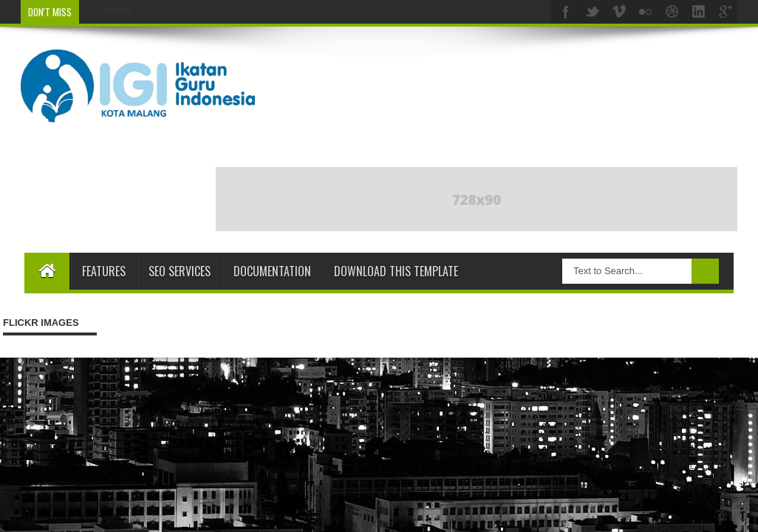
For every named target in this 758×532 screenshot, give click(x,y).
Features (104, 271)
